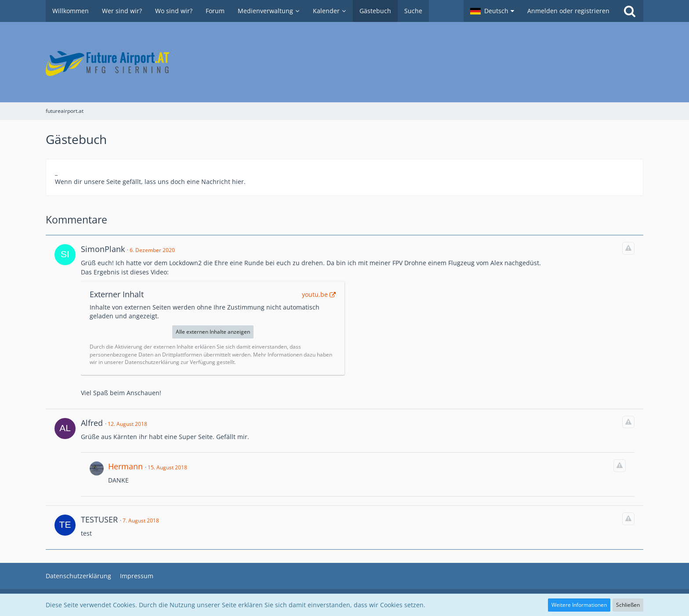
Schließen (628, 605)
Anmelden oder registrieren (568, 11)
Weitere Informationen (579, 605)
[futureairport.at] (344, 62)
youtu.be (315, 294)
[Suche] (630, 11)
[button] (492, 11)
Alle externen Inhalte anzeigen (213, 332)
